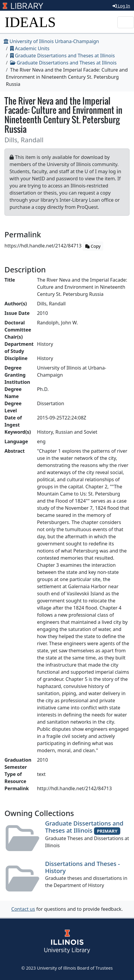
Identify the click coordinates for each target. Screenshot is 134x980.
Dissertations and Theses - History (83, 867)
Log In (121, 6)
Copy (93, 246)
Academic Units (30, 48)
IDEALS (30, 22)
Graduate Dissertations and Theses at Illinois (63, 56)
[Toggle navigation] (126, 22)
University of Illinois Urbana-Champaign (51, 41)
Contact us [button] (23, 909)
